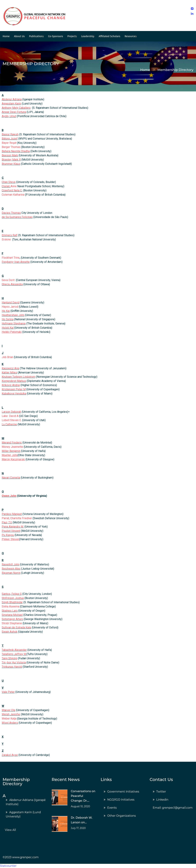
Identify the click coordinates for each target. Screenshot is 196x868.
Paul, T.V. (7, 522)
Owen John (9, 496)
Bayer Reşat (9, 143)
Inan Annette (22, 262)
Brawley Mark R (11, 160)
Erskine (7, 239)
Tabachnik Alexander (14, 650)
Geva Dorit (8, 280)
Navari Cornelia (11, 478)
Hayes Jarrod (10, 307)
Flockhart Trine (11, 258)
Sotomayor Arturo (12, 619)
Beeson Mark (10, 155)
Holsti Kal (8, 328)
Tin (4, 663)
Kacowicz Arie (10, 368)
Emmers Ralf (10, 235)
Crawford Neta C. (12, 190)
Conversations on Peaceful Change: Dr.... (83, 796)
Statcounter (8, 866)
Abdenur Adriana (12, 99)
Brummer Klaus (11, 164)
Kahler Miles (9, 373)
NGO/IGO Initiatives (121, 800)
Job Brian (8, 357)
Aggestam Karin (11, 104)
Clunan (6, 186)
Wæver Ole (9, 710)
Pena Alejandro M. (13, 527)
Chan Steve (9, 182)
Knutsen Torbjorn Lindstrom (19, 377)
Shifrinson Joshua (13, 598)
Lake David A (10, 416)
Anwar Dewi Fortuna (14, 112)
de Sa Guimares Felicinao (17, 217)
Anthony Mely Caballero (16, 108)
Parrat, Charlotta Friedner (17, 518)
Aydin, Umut (9, 116)
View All (10, 830)
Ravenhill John (11, 564)
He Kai (6, 311)
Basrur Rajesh (10, 134)
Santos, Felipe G (12, 594)
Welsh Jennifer (11, 714)
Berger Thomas (11, 147)
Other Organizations (121, 816)
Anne (14, 186)
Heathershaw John (13, 315)
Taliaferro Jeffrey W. (14, 654)
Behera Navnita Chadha (16, 151)
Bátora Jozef (10, 139)
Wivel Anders (10, 723)
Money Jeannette (12, 447)
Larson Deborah (11, 412)
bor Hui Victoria (17, 663)
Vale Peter (8, 692)
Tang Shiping (10, 658)
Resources (131, 36)
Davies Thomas (11, 213)
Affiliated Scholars (109, 36)
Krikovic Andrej (11, 385)
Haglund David (11, 302)
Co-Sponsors (55, 36)
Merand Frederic (12, 443)
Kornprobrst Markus (14, 381)
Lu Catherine (9, 424)
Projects (72, 36)
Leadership (88, 36)
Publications (36, 36)
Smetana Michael (12, 615)
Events (112, 808)
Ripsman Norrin (11, 573)
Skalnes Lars (10, 611)
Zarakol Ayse (10, 755)
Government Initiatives (123, 792)
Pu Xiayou (8, 535)
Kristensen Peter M (14, 389)
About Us (19, 36)
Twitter (161, 792)
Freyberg (7, 262)
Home (6, 36)
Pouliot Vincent (11, 531)
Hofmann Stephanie (14, 324)
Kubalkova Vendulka (14, 394)
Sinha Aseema (10, 606)
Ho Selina (8, 319)
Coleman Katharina (13, 195)
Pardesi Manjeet (12, 514)
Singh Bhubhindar (12, 602)
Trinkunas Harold (12, 667)
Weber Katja (9, 719)
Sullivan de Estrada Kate (17, 627)
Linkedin (162, 800)
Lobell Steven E (11, 420)
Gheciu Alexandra (12, 284)
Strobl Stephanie (12, 623)
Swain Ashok (10, 632)
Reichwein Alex (11, 569)
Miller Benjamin (11, 451)
